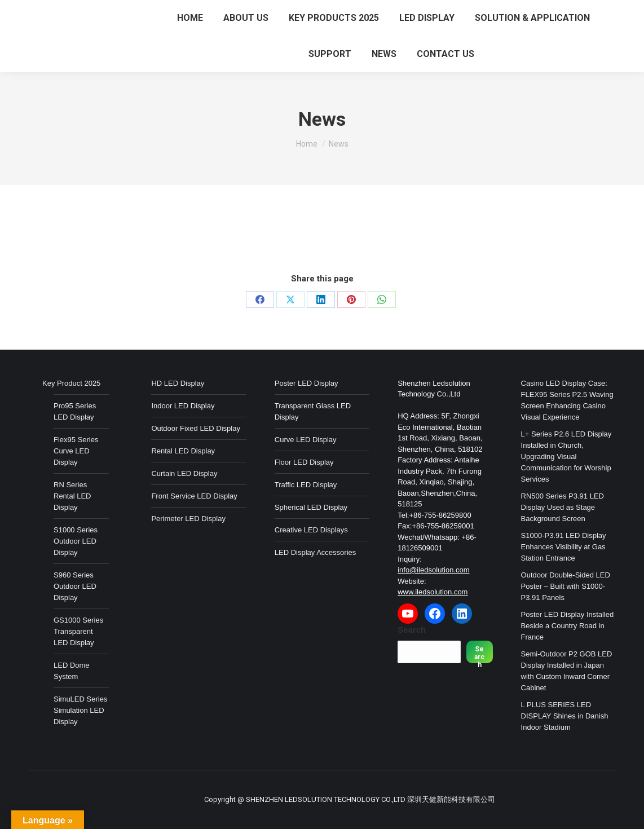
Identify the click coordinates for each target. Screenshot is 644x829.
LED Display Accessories (316, 552)
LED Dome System (72, 671)
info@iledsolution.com (433, 570)
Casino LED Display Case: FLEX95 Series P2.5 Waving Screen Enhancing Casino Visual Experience (567, 400)
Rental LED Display (183, 451)
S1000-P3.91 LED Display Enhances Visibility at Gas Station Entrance (564, 547)
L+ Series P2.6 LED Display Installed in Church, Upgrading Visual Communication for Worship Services (566, 457)
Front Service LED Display (194, 496)
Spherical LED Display (311, 507)
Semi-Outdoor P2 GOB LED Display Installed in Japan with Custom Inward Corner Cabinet (567, 671)
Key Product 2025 (71, 383)
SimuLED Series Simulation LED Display (80, 710)
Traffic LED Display (306, 485)
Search (412, 630)
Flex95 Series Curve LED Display (76, 451)
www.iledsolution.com (433, 592)
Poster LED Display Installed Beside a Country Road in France (568, 626)
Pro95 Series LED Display (75, 411)
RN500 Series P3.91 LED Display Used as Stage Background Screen (563, 507)
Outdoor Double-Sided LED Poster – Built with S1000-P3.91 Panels (566, 586)
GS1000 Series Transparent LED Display (78, 631)
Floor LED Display (304, 462)
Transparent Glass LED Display (313, 411)
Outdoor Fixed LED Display (196, 428)
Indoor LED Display (183, 406)
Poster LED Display (306, 383)
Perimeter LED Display (188, 519)
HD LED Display (178, 383)
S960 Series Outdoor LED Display (75, 586)
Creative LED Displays (311, 530)
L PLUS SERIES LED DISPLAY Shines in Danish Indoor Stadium (565, 716)
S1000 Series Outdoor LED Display (76, 541)
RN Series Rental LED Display (72, 496)
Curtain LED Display (184, 473)
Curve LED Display (306, 440)
